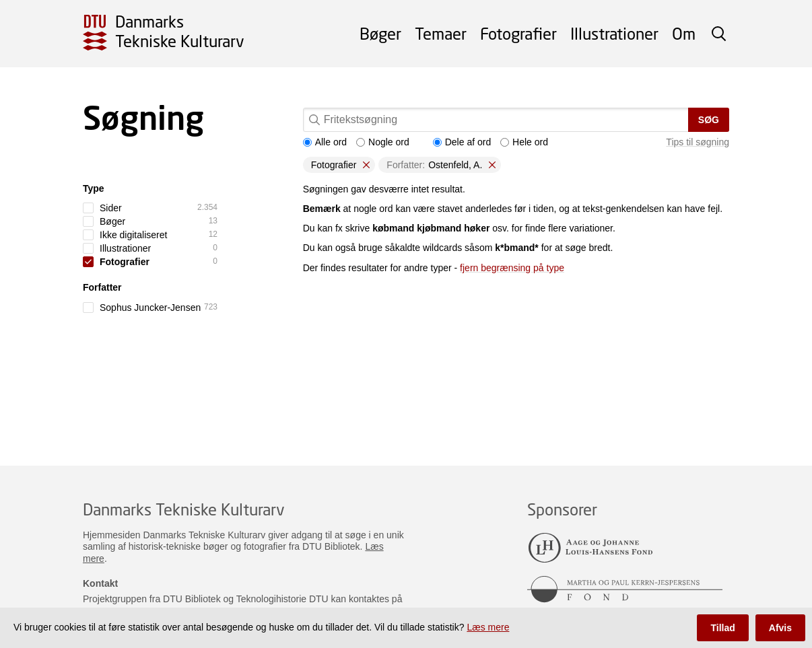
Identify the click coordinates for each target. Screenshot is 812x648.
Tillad (722, 628)
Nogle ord (383, 142)
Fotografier (518, 33)
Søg (709, 120)
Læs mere (488, 627)
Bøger (380, 33)
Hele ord (524, 142)
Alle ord (325, 142)
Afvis (780, 628)
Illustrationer (614, 33)
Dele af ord (462, 142)
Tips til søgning (698, 142)
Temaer (441, 33)
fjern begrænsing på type (512, 268)
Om (684, 33)
